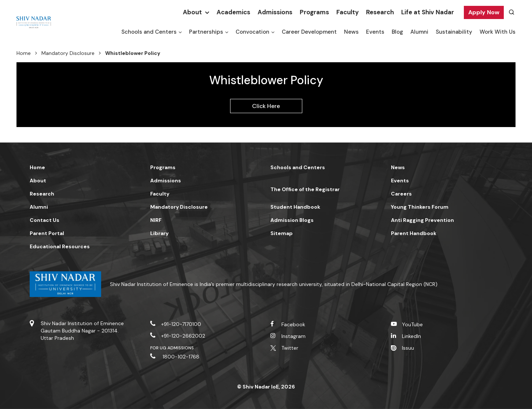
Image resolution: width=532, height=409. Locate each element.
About (192, 12)
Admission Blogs (292, 220)
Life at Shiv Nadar (428, 12)
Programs (314, 12)
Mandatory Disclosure (68, 53)
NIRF (156, 220)
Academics (233, 12)
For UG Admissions (172, 348)
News (351, 32)
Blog (397, 32)
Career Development (309, 32)
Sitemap (282, 233)
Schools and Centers (149, 32)
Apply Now (484, 12)
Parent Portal (47, 233)
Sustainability (454, 32)
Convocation (252, 32)
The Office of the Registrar (305, 189)
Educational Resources (60, 246)
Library (159, 233)
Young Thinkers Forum (420, 207)
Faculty (348, 12)
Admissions (275, 12)
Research (380, 12)
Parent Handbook (414, 233)
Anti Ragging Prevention (422, 220)
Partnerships (206, 32)
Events (375, 32)
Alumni (419, 32)
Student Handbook (295, 207)
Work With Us (498, 32)
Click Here (266, 106)
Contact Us (45, 220)
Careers (401, 194)
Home (24, 53)
